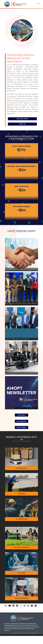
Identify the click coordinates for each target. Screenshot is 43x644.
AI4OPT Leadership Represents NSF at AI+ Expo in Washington (19, 373)
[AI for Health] (22, 562)
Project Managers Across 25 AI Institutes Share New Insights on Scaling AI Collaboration (21, 270)
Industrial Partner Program (16, 107)
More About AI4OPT (22, 119)
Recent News (22, 415)
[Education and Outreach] (22, 587)
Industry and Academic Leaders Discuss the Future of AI (17, 339)
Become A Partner (20, 633)
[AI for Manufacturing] (22, 508)
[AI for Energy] (22, 482)
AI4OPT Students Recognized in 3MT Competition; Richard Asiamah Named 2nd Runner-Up (21, 304)
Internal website (34, 633)
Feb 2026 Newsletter (10, 408)
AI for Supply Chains (21, 468)
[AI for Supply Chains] (22, 457)
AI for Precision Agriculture (22, 547)
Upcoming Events (22, 421)
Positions (13, 633)
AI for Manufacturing (21, 519)
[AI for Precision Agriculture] (22, 536)
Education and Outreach (21, 598)
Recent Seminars (21, 427)
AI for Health (21, 573)
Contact (28, 633)
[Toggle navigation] (38, 2)
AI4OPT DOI (22, 124)
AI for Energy (21, 494)
